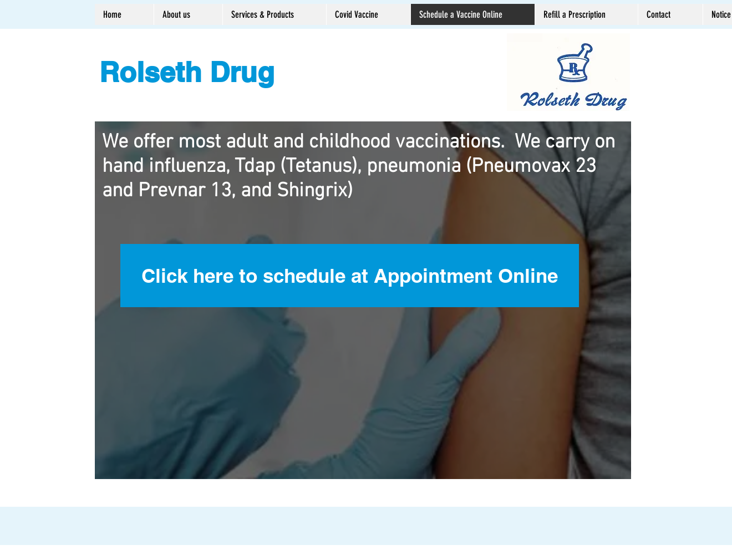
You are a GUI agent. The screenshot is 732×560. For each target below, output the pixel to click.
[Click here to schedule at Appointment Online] (350, 276)
